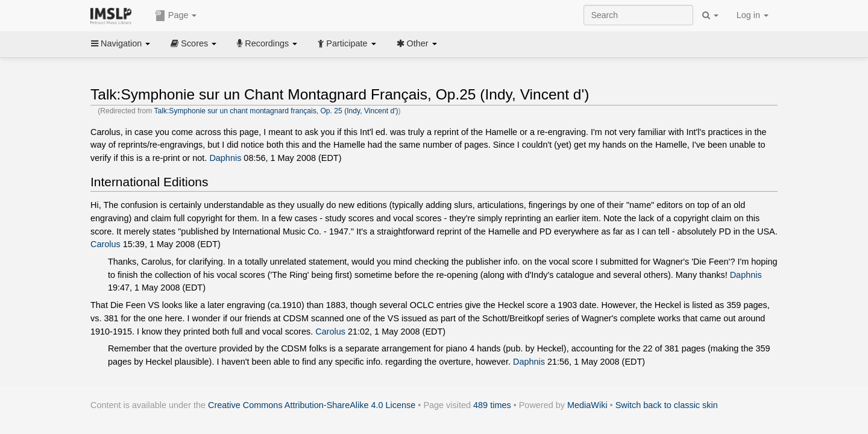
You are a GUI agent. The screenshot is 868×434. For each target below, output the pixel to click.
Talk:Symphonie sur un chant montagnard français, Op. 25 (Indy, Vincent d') (276, 111)
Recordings (267, 43)
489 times (492, 405)
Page (176, 16)
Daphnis (225, 158)
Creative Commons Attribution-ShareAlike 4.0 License (312, 405)
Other (417, 43)
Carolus (105, 244)
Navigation (121, 43)
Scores (193, 43)
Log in (753, 15)
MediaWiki (587, 405)
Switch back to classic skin (667, 405)
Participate (347, 43)
